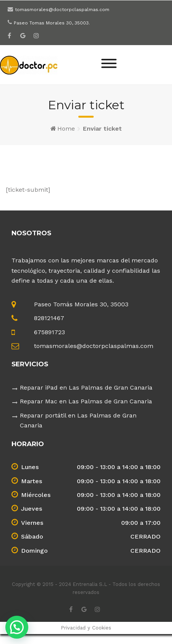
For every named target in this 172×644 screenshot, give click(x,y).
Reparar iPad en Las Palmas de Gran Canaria (86, 388)
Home (66, 129)
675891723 (49, 332)
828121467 (49, 318)
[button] (17, 627)
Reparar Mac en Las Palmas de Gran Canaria (86, 401)
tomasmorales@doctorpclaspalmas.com (62, 10)
